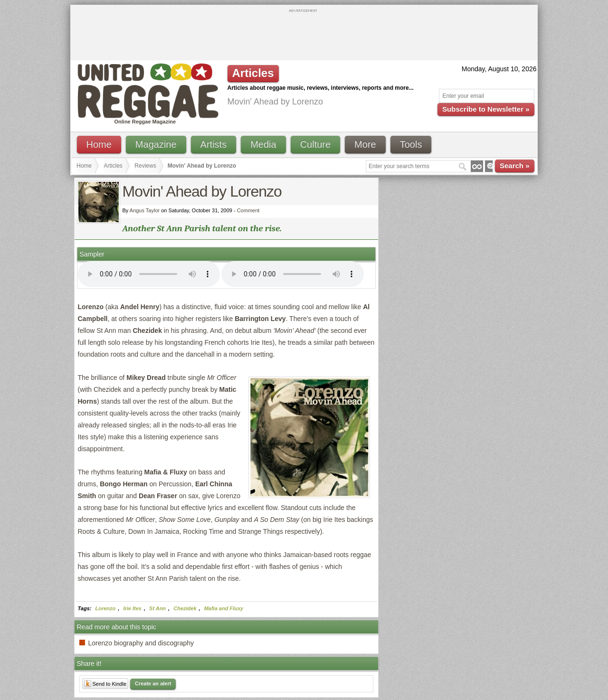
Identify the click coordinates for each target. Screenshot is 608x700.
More (365, 144)
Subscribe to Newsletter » (486, 109)
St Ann (157, 608)
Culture (315, 144)
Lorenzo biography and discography (141, 643)
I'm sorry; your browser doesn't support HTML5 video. (149, 274)
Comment (248, 210)
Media (263, 144)
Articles (113, 166)
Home (99, 144)
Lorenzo (106, 608)
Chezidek (185, 608)
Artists (214, 144)
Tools (411, 144)
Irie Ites (132, 608)
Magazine (156, 144)
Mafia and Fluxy (224, 608)
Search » (515, 166)
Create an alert (153, 683)
